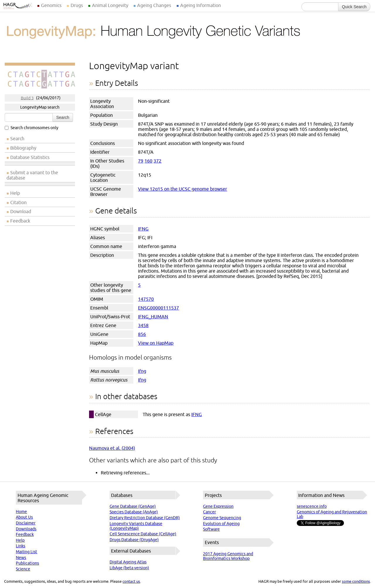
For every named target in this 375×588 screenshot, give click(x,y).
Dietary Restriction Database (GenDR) (145, 518)
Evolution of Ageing (221, 524)
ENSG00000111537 (158, 308)
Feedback (20, 221)
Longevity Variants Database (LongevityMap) (136, 526)
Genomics (51, 5)
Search (63, 117)
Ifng (142, 371)
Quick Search (354, 7)
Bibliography (23, 148)
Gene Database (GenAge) (133, 506)
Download (21, 211)
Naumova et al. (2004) (112, 448)
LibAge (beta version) (129, 568)
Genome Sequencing (222, 518)
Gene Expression (218, 506)
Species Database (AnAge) (134, 512)
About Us (24, 517)
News (21, 558)
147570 (146, 299)
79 (141, 161)
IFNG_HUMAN (153, 317)
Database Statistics (30, 157)
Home (21, 512)
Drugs (77, 5)
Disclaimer (26, 523)
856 (142, 334)
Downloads (26, 529)
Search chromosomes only (31, 128)
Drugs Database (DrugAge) (134, 540)
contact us (131, 581)
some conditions (356, 581)
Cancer (209, 512)
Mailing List (27, 552)
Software (211, 529)
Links (21, 546)
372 (157, 161)
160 (148, 161)
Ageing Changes (154, 5)
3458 (143, 325)
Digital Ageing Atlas (128, 562)
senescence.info (312, 506)
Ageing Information (201, 5)
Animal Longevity (110, 5)
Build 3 (27, 98)
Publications (27, 563)
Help (15, 193)
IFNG (143, 229)
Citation (18, 202)
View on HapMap (156, 343)
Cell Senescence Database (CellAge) (143, 534)
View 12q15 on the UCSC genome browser (183, 189)
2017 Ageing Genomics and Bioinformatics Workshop (228, 556)
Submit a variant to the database (32, 175)
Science (23, 569)
